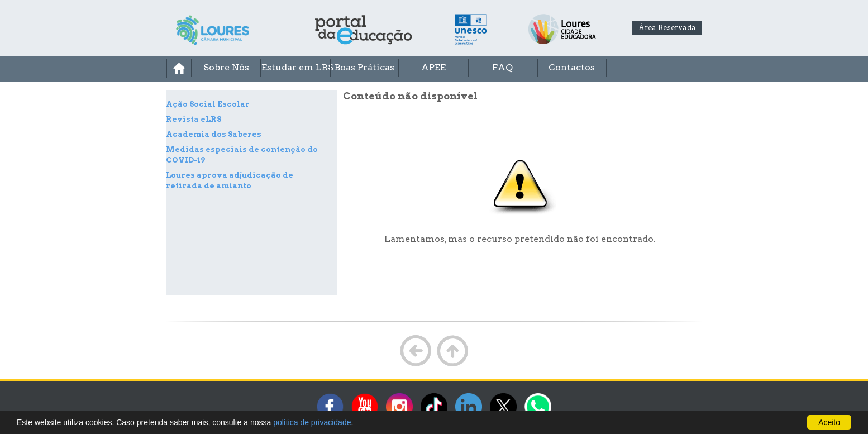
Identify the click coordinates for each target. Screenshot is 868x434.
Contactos (572, 67)
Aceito (829, 422)
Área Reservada (667, 28)
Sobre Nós (226, 67)
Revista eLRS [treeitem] (194, 119)
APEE (433, 67)
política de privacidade (312, 422)
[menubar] (434, 68)
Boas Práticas (364, 67)
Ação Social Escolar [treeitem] (208, 104)
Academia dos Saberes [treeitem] (214, 134)
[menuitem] (178, 68)
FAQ (502, 67)
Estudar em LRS (295, 67)
